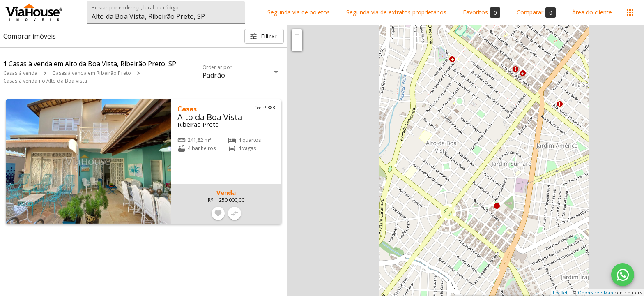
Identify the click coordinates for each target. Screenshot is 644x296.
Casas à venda (20, 73)
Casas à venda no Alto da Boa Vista (45, 81)
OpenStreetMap (596, 293)
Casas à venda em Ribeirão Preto (92, 73)
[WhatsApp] (623, 275)
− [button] (297, 46)
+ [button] (297, 35)
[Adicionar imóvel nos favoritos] (218, 213)
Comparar (536, 13)
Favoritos (482, 13)
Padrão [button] (214, 75)
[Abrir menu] (630, 12)
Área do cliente (592, 13)
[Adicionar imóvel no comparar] (235, 213)
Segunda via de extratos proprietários (396, 13)
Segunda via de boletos (299, 13)
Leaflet (560, 293)
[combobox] (166, 12)
